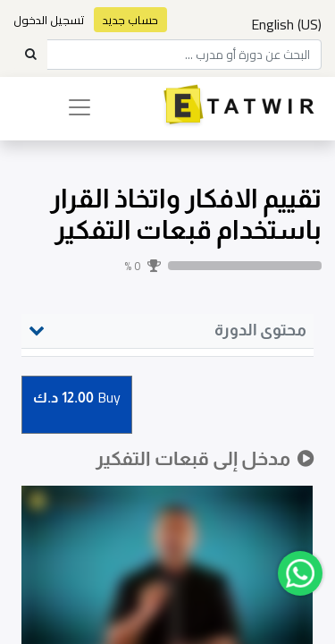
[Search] (30, 55)
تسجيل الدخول (49, 20)
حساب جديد (130, 20)
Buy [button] (77, 398)
